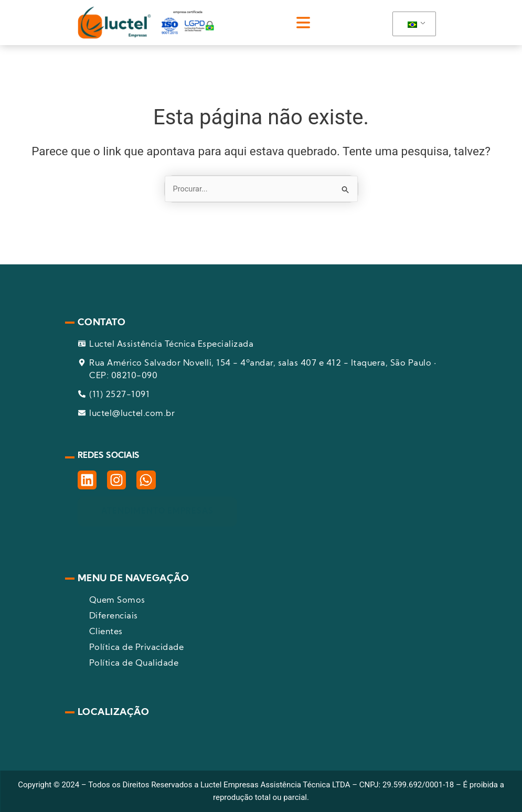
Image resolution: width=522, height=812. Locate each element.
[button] (303, 23)
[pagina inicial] (146, 23)
